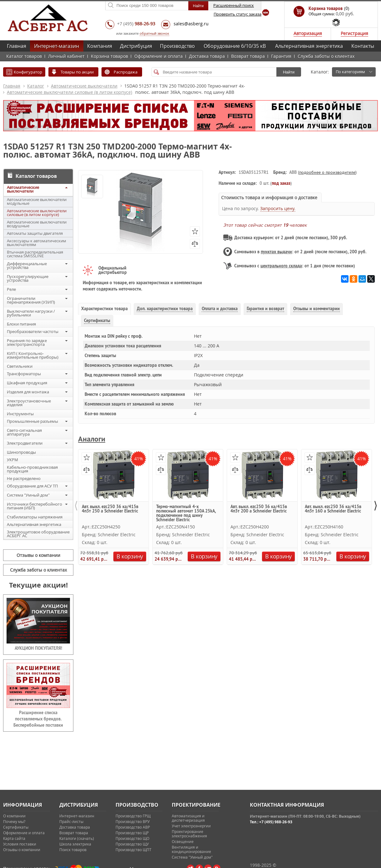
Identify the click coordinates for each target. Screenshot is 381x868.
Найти (289, 72)
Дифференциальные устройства (27, 265)
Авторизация (308, 33)
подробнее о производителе (327, 172)
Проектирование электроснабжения (189, 834)
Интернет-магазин (57, 46)
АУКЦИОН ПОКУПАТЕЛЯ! (38, 648)
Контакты (363, 46)
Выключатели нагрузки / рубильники (31, 313)
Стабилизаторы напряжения (35, 517)
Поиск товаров (73, 850)
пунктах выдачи (276, 252)
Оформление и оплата (158, 56)
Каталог (36, 86)
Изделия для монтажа (28, 392)
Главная (17, 46)
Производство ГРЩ (133, 816)
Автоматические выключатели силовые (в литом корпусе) (69, 92)
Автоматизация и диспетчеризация (188, 818)
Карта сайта (14, 838)
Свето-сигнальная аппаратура (24, 432)
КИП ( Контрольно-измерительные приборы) (33, 355)
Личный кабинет (66, 56)
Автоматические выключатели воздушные (37, 224)
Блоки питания (21, 324)
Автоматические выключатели (84, 86)
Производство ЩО (132, 838)
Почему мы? (14, 821)
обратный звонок (154, 33)
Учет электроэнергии (191, 826)
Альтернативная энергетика (309, 46)
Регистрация (354, 33)
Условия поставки (20, 844)
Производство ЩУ (132, 844)
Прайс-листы (71, 821)
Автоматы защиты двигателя (35, 233)
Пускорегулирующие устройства (28, 278)
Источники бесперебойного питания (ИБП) (35, 506)
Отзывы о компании (38, 555)
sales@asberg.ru (191, 24)
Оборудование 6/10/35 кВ (235, 46)
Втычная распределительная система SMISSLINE (35, 254)
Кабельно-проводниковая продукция (32, 469)
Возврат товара (248, 56)
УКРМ (12, 460)
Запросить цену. (278, 208)
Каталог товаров (24, 56)
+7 (136, 24)
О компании (14, 816)
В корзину (130, 556)
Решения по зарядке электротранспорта (27, 342)
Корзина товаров (109, 56)
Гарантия (281, 56)
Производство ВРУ (133, 821)
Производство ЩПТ (134, 850)
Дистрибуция (136, 46)
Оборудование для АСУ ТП (32, 486)
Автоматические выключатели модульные (37, 201)
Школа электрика (75, 844)
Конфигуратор (28, 72)
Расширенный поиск (234, 5)
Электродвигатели (25, 443)
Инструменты (20, 414)
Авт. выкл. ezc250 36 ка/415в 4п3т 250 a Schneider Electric (110, 509)
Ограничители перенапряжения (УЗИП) (31, 300)
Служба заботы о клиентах (326, 56)
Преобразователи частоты (33, 331)
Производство (177, 46)
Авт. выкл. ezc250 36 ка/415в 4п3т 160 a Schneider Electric (333, 509)
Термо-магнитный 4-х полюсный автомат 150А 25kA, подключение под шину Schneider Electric (186, 513)
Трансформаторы (24, 374)
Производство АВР (133, 827)
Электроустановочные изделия (29, 403)
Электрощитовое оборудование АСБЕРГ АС (38, 534)
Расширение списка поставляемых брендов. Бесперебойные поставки (38, 719)
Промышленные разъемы (32, 421)
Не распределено (24, 478)
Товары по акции (77, 72)
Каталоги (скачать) (77, 838)
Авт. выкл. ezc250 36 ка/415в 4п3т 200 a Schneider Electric (259, 509)
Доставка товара (207, 56)
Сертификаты (16, 827)
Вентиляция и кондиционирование (191, 849)
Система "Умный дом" (28, 495)
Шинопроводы (21, 452)
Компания (100, 46)
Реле (11, 289)
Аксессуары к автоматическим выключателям (37, 243)
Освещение (183, 841)
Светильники (20, 366)
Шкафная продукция (27, 383)
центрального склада (281, 266)
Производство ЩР (132, 833)
